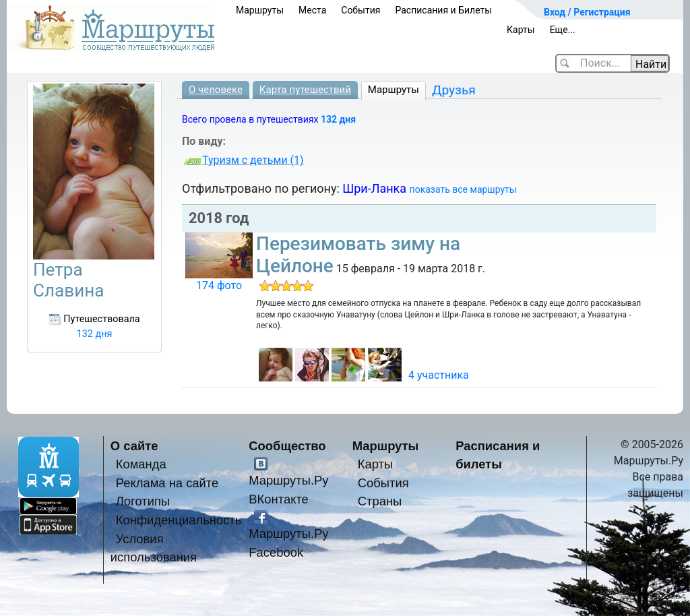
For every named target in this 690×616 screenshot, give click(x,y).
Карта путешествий (305, 90)
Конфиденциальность (179, 520)
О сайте (134, 446)
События (360, 10)
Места (312, 10)
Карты (521, 30)
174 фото (219, 285)
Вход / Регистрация (587, 12)
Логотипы (143, 501)
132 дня (338, 119)
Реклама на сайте (167, 483)
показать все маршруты (463, 189)
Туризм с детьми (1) (253, 160)
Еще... (563, 30)
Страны (380, 501)
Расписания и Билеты (443, 10)
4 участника (439, 375)
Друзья (454, 90)
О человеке (216, 90)
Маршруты (260, 10)
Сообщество (287, 446)
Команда (141, 464)
